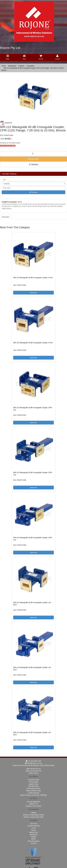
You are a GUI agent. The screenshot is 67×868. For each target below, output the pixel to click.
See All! (33, 843)
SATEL (33, 839)
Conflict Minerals (33, 793)
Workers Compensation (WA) (33, 817)
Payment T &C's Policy (33, 806)
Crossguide (30, 66)
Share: (6, 139)
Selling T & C (33, 804)
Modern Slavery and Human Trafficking (33, 795)
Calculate (33, 192)
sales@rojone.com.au (33, 763)
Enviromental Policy (34, 788)
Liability (34, 813)
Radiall (34, 837)
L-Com (33, 828)
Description (6, 217)
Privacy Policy (33, 782)
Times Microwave (33, 841)
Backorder (33, 159)
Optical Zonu (33, 832)
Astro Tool (33, 824)
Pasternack (33, 835)
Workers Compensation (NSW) (33, 815)
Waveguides (12, 66)
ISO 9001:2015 (33, 786)
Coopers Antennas (33, 826)
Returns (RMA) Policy (34, 791)
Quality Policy (34, 784)
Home (4, 66)
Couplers (21, 66)
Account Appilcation (33, 802)
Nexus (33, 830)
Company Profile (33, 780)
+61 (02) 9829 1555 (34, 761)
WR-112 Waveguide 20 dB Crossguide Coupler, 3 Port (33, 278)
